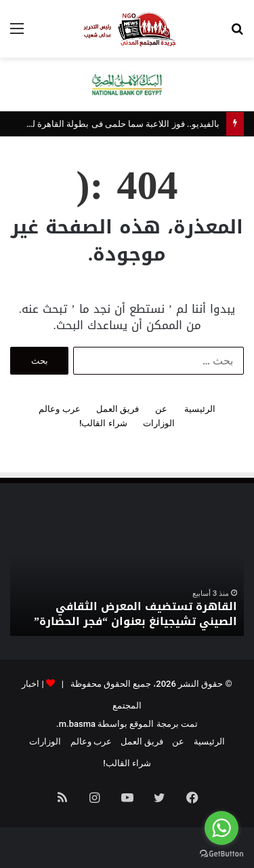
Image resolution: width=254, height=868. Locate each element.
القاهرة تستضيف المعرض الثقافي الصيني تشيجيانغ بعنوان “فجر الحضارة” (135, 614)
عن (161, 409)
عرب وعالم (59, 409)
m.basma (77, 724)
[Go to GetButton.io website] (221, 854)
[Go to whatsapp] (221, 828)
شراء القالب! (103, 423)
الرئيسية (200, 409)
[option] (127, 575)
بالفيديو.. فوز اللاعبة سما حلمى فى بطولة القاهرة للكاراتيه (112, 124)
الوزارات (159, 423)
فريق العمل (118, 409)
